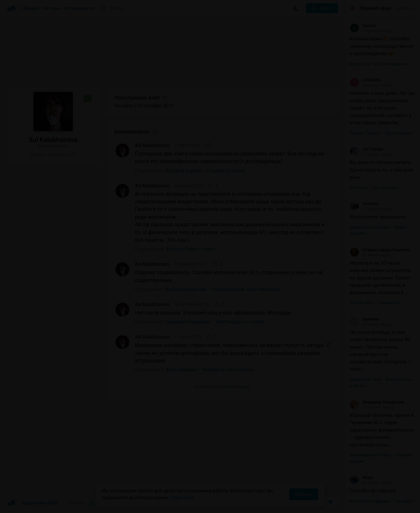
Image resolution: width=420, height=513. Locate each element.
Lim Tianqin (366, 149)
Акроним (364, 319)
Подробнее (182, 498)
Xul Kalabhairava (152, 145)
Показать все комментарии (222, 387)
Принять (304, 494)
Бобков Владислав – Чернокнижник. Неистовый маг (223, 289)
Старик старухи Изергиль (380, 250)
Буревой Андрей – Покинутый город (205, 171)
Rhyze (361, 478)
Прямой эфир (376, 8)
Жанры (31, 8)
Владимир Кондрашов (377, 402)
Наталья (364, 204)
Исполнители (79, 8)
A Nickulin (365, 80)
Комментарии (136, 132)
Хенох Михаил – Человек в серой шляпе (210, 370)
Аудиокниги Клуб (33, 503)
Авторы (52, 8)
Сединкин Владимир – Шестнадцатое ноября (215, 322)
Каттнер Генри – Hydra (190, 249)
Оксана (363, 26)
